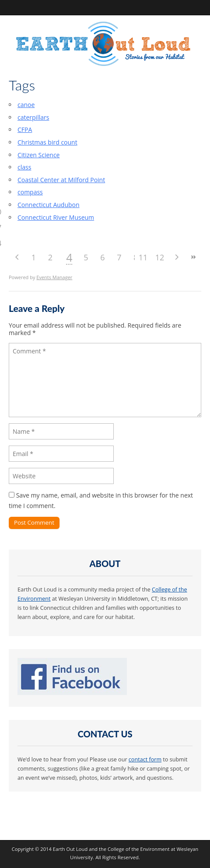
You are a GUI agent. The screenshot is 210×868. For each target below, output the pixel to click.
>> (193, 257)
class (24, 167)
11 (143, 257)
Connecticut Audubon (49, 205)
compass (30, 192)
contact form (145, 759)
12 (160, 257)
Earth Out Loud (70, 849)
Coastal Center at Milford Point (61, 180)
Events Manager (54, 277)
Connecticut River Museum (56, 217)
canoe (26, 105)
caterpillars (33, 117)
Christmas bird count (47, 142)
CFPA (25, 130)
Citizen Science (38, 155)
